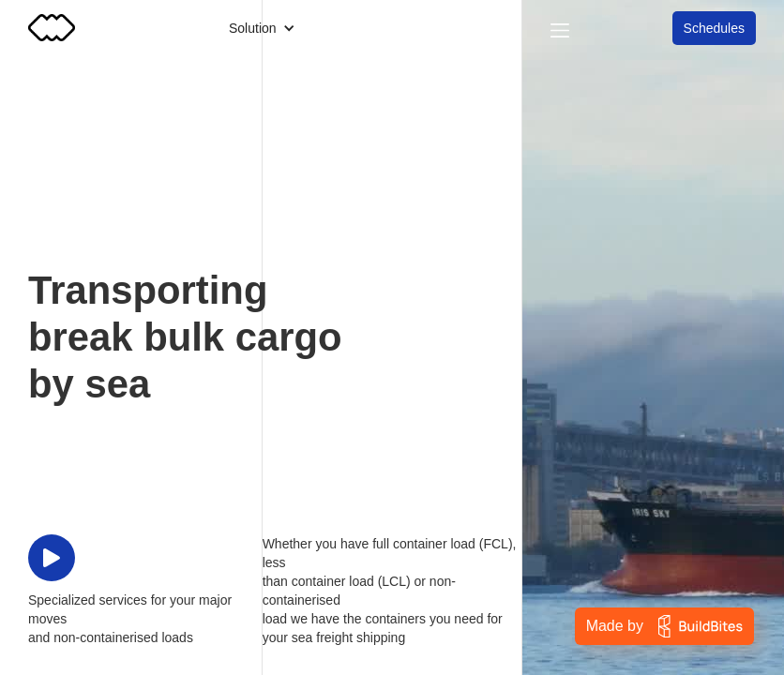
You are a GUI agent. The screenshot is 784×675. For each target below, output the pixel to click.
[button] (262, 28)
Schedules (714, 28)
